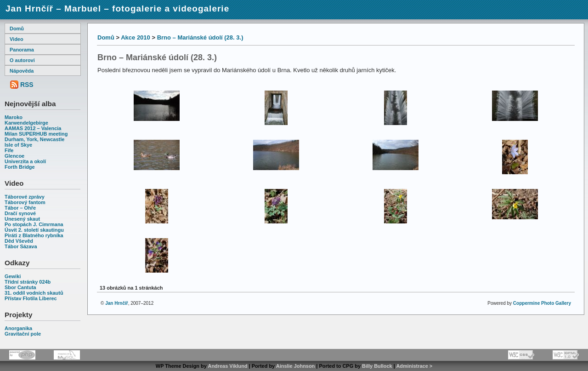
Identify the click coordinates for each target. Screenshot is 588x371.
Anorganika (18, 328)
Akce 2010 (136, 37)
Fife (9, 150)
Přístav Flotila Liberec (31, 298)
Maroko (14, 117)
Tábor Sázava (21, 246)
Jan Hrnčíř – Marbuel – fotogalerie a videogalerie (117, 9)
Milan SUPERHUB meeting (36, 134)
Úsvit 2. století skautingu (34, 230)
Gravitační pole (23, 334)
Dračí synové (20, 213)
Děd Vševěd (19, 241)
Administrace (412, 366)
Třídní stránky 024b (28, 282)
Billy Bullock (377, 366)
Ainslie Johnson (295, 366)
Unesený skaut (22, 219)
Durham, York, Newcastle (34, 139)
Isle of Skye (18, 145)
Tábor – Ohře (20, 208)
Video (17, 39)
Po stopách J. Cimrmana (34, 224)
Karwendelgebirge (26, 123)
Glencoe (14, 156)
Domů (17, 29)
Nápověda (22, 71)
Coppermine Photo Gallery (542, 303)
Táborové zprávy (25, 197)
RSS (27, 85)
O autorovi (22, 60)
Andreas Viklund (227, 366)
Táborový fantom (25, 202)
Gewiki (13, 276)
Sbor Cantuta (20, 287)
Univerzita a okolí (25, 161)
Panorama (22, 50)
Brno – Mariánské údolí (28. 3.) (200, 37)
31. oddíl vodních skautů (34, 293)
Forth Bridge (20, 167)
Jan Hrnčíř (116, 303)
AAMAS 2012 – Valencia (33, 128)
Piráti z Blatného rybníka (34, 235)
